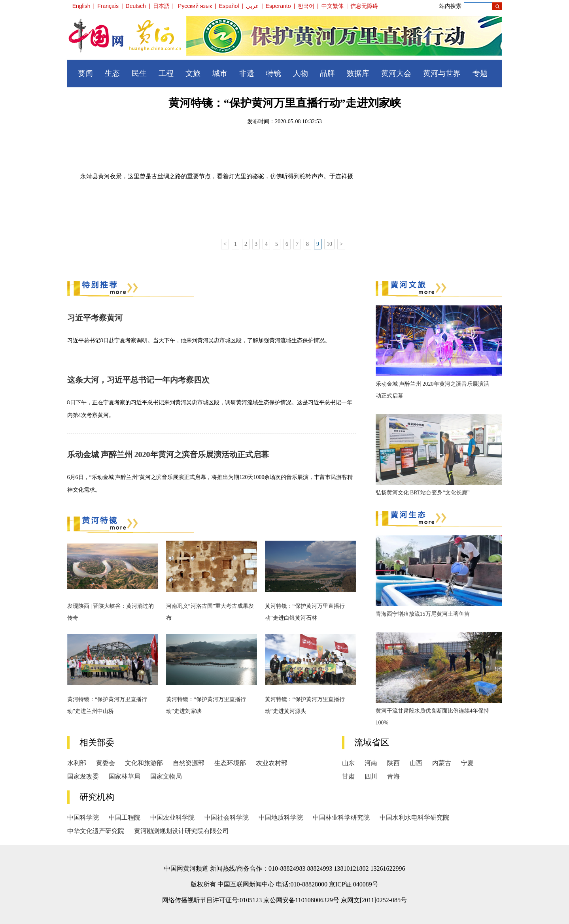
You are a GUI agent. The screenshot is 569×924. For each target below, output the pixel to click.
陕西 (393, 763)
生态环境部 (230, 763)
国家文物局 (166, 776)
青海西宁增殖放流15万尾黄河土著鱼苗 (423, 614)
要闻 (85, 73)
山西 (416, 763)
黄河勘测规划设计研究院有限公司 (181, 831)
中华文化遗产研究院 (96, 831)
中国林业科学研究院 (341, 817)
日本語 (161, 6)
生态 (112, 73)
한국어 (306, 6)
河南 (371, 763)
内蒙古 (442, 763)
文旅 (193, 73)
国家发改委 (83, 776)
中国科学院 (83, 817)
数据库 (358, 73)
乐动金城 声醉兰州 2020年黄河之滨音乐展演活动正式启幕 (168, 454)
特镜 (274, 73)
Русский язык (195, 6)
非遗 (247, 73)
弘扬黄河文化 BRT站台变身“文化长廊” (423, 493)
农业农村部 (272, 763)
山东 (348, 763)
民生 (139, 73)
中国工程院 (125, 817)
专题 (480, 73)
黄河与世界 (442, 73)
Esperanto (278, 6)
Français (108, 6)
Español (229, 6)
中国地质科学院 (281, 817)
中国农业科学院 (172, 817)
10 (329, 244)
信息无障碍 (364, 6)
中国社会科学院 (227, 817)
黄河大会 (396, 73)
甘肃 (348, 776)
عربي (252, 6)
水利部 (77, 763)
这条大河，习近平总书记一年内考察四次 (138, 380)
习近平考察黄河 (95, 318)
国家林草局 (125, 776)
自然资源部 (189, 763)
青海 (393, 776)
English (81, 6)
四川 (371, 776)
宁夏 (467, 763)
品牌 (327, 73)
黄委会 (106, 763)
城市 (220, 73)
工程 (166, 73)
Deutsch (136, 6)
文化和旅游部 (144, 763)
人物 (301, 73)
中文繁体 (333, 6)
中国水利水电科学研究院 (414, 817)
